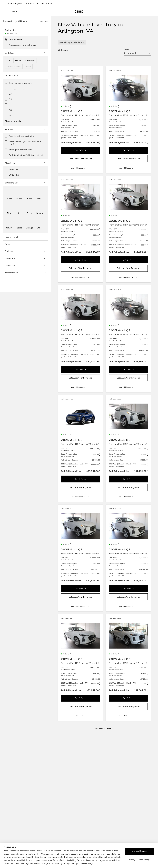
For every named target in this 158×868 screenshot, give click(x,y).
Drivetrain (26, 258)
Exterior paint (26, 183)
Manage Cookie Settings (140, 860)
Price (26, 244)
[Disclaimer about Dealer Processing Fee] (99, 126)
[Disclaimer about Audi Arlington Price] (99, 142)
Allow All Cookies (140, 851)
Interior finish (26, 237)
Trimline (26, 130)
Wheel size (26, 265)
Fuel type (26, 251)
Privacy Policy (59, 860)
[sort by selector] (137, 53)
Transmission (26, 273)
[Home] (79, 11)
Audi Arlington (15, 3)
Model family (26, 75)
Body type (26, 53)
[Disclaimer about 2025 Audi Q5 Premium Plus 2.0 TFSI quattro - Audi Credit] (99, 136)
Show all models (13, 121)
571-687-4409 (44, 3)
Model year (26, 163)
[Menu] (12, 11)
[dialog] (79, 855)
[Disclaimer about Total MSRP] (99, 120)
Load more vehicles (104, 729)
